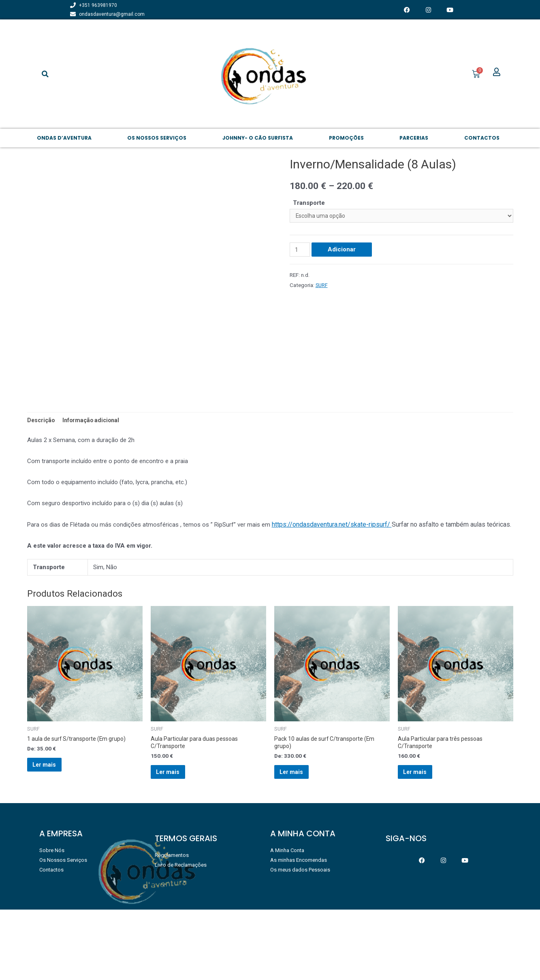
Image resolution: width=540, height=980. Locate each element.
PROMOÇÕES (346, 138)
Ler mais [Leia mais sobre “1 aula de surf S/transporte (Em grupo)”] (52, 831)
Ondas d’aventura (64, 138)
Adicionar (343, 251)
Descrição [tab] (42, 482)
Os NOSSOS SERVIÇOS (157, 138)
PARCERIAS (414, 138)
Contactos (482, 138)
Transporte (309, 203)
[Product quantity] (301, 252)
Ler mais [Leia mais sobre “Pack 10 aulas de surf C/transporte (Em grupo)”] (299, 839)
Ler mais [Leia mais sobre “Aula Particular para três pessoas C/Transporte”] (422, 839)
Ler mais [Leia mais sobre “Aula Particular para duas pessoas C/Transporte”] (175, 839)
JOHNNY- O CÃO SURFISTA (258, 138)
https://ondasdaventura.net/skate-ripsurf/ (332, 587)
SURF (322, 287)
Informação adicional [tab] (94, 482)
